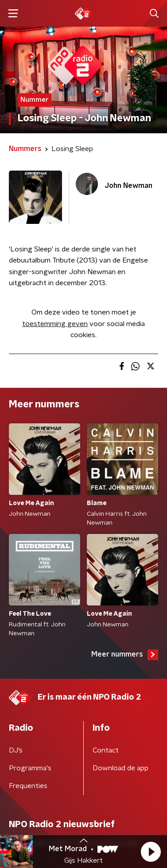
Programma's (30, 768)
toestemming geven (55, 324)
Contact (106, 750)
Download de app (120, 768)
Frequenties (28, 786)
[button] (151, 852)
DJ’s (16, 750)
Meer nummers (125, 655)
